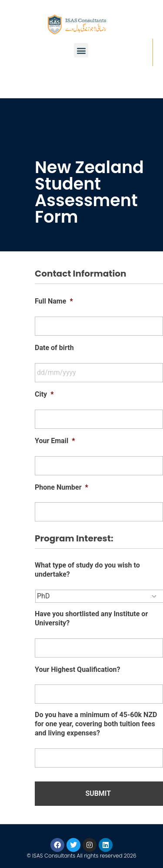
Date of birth (54, 348)
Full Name (54, 301)
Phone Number (62, 487)
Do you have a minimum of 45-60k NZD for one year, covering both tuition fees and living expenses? (96, 724)
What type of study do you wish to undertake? (87, 570)
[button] (81, 50)
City (44, 394)
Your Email (55, 441)
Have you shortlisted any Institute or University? (91, 618)
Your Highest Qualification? (77, 669)
